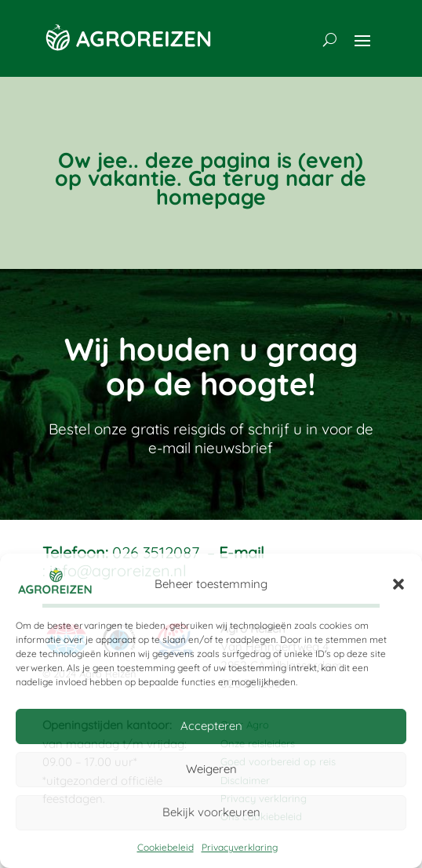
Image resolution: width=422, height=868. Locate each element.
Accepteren (211, 726)
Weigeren (211, 769)
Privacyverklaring (240, 847)
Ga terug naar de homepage (262, 187)
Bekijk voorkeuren (211, 812)
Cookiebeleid (166, 847)
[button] (398, 584)
